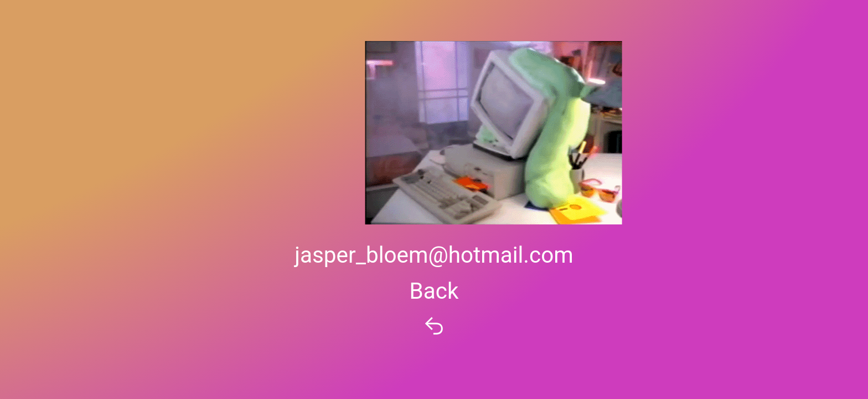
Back (434, 291)
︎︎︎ (434, 327)
